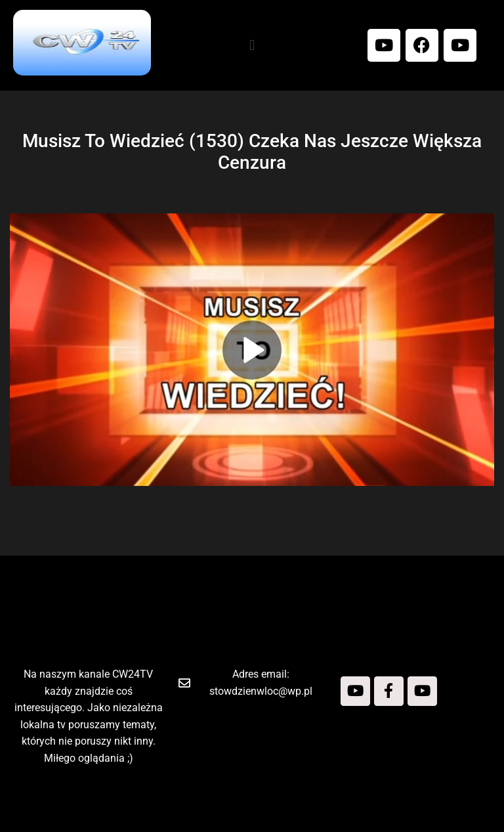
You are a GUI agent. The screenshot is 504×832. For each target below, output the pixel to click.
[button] (252, 45)
